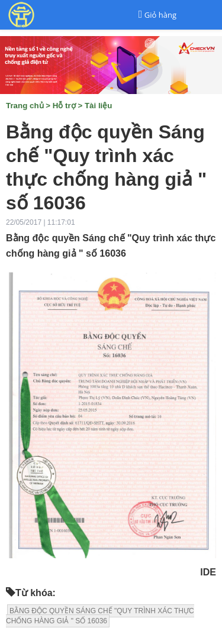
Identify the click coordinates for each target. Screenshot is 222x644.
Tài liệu (99, 106)
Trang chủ (25, 106)
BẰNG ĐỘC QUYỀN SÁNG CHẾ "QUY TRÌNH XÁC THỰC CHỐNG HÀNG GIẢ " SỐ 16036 (100, 616)
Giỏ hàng (160, 15)
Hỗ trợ (64, 106)
